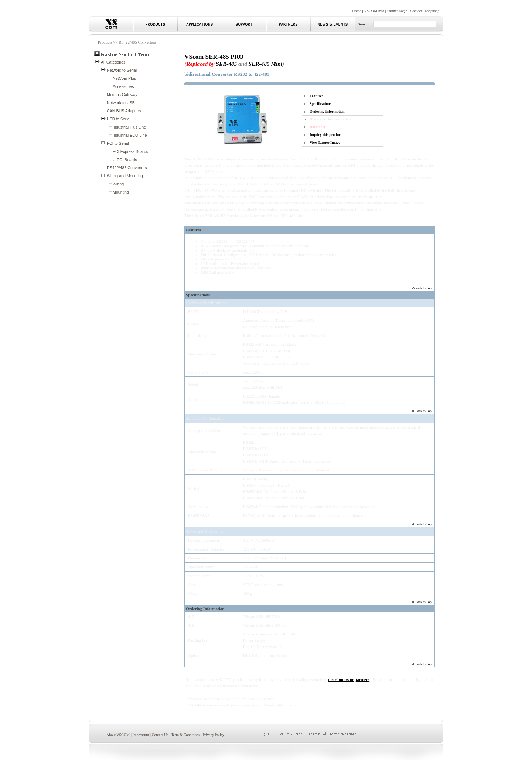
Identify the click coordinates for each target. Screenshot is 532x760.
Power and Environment (206, 531)
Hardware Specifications (206, 303)
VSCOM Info (374, 11)
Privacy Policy (214, 735)
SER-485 (226, 64)
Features (316, 96)
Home (357, 11)
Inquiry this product (326, 135)
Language (432, 11)
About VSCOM (118, 735)
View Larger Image (325, 142)
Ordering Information (327, 111)
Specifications (320, 104)
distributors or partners (349, 679)
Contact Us (160, 735)
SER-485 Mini (265, 64)
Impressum (141, 735)
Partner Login (397, 11)
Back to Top (423, 288)
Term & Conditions (185, 735)
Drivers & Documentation (330, 119)
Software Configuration (205, 418)
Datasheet (317, 127)
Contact (416, 11)
